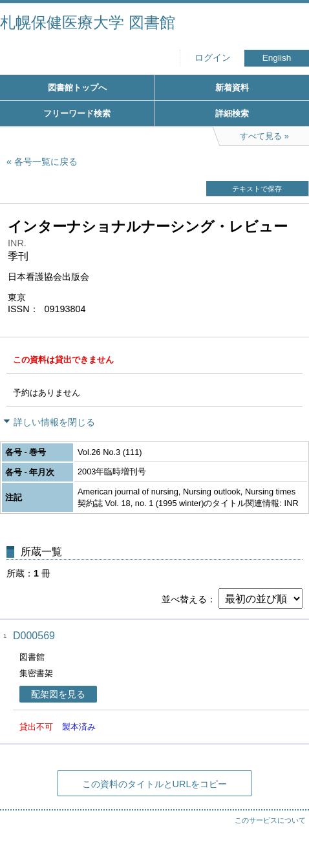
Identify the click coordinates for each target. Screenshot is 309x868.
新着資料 (232, 88)
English (277, 58)
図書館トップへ (77, 88)
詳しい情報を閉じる (54, 422)
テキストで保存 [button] (257, 189)
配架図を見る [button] (58, 694)
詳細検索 (232, 113)
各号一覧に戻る (46, 162)
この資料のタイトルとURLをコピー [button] (155, 784)
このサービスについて (270, 820)
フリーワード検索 (77, 113)
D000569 (34, 636)
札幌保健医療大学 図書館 (88, 22)
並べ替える (184, 599)
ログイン (213, 58)
